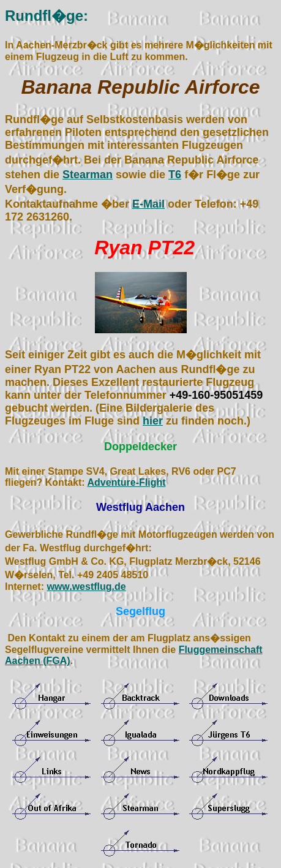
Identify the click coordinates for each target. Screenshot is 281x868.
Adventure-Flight (127, 482)
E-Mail (148, 204)
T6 (175, 175)
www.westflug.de (86, 587)
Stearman (88, 175)
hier (153, 421)
